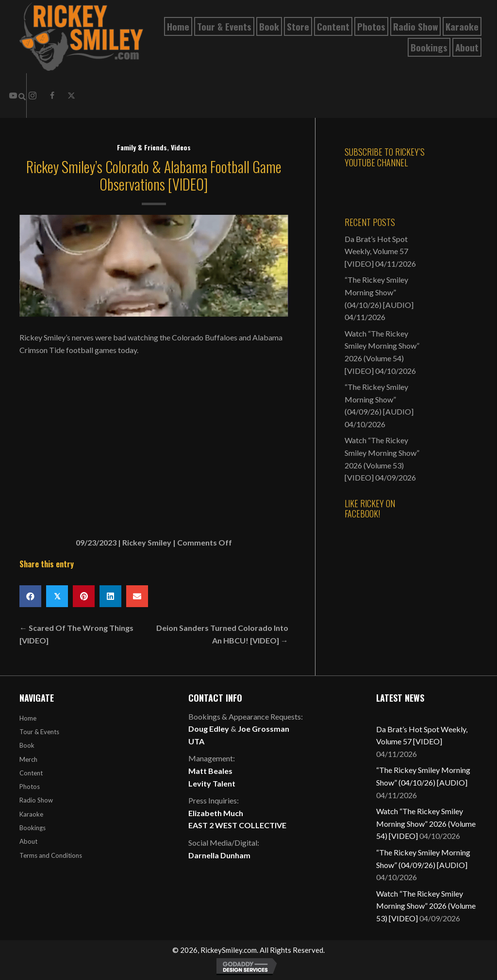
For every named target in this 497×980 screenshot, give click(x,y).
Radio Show (36, 800)
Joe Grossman (264, 729)
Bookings (33, 828)
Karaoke (31, 814)
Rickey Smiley (147, 542)
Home (28, 718)
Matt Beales (210, 771)
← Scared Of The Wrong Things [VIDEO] (76, 634)
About (28, 841)
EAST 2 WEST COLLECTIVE (237, 825)
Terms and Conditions (51, 855)
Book (27, 745)
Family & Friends (142, 147)
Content (31, 773)
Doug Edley (209, 729)
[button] (52, 96)
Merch (28, 759)
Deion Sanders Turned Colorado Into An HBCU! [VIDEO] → (222, 634)
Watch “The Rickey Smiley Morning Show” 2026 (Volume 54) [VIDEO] (426, 823)
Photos (30, 787)
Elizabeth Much (216, 813)
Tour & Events (39, 732)
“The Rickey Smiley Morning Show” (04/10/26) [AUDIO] (379, 292)
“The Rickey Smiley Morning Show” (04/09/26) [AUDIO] (379, 399)
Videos (181, 147)
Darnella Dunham (219, 855)
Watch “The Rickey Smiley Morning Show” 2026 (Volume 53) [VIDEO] (426, 906)
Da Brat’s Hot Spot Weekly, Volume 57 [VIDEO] (376, 251)
